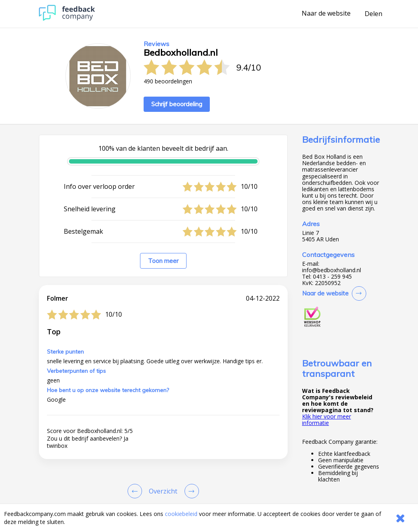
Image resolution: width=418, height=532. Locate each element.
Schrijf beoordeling (177, 104)
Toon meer (163, 261)
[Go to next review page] (190, 491)
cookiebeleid (181, 514)
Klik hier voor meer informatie (327, 420)
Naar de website (326, 14)
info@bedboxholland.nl (332, 270)
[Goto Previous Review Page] (136, 491)
